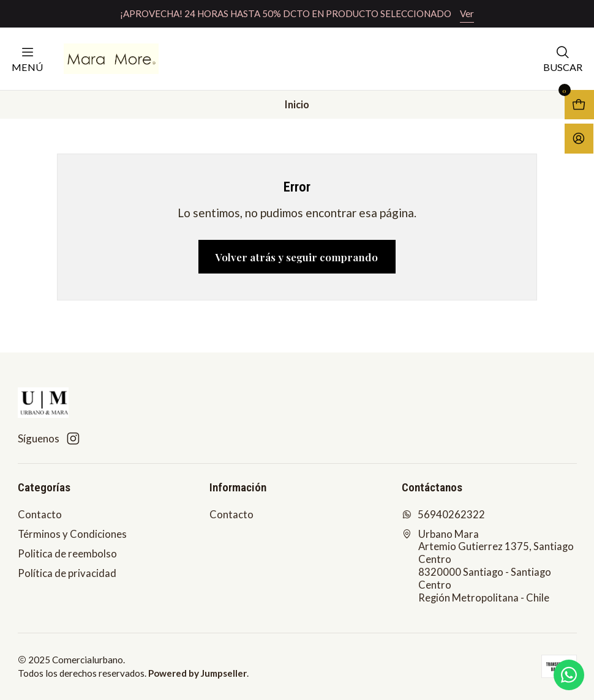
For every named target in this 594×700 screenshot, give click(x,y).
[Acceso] (579, 138)
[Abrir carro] (579, 105)
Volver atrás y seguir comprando (297, 257)
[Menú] (27, 58)
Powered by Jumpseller (197, 673)
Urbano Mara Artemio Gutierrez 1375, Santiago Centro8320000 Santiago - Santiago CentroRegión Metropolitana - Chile (488, 566)
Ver (467, 13)
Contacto (40, 515)
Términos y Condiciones (72, 534)
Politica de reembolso (67, 554)
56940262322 (443, 515)
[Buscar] (563, 58)
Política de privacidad (67, 573)
